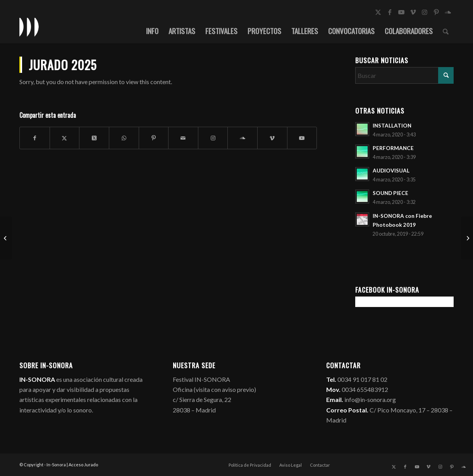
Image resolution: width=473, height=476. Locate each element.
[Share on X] (94, 138)
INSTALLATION (392, 126)
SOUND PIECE (390, 193)
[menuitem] (152, 31)
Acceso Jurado (83, 465)
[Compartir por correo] (183, 138)
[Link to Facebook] (390, 12)
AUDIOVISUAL (391, 171)
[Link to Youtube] (401, 12)
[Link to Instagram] (425, 12)
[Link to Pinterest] (436, 12)
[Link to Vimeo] (413, 12)
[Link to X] (378, 12)
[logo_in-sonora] (29, 27)
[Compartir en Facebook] (35, 138)
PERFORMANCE (393, 148)
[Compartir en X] (65, 138)
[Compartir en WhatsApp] (124, 138)
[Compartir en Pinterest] (154, 138)
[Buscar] (446, 31)
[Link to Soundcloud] (448, 12)
